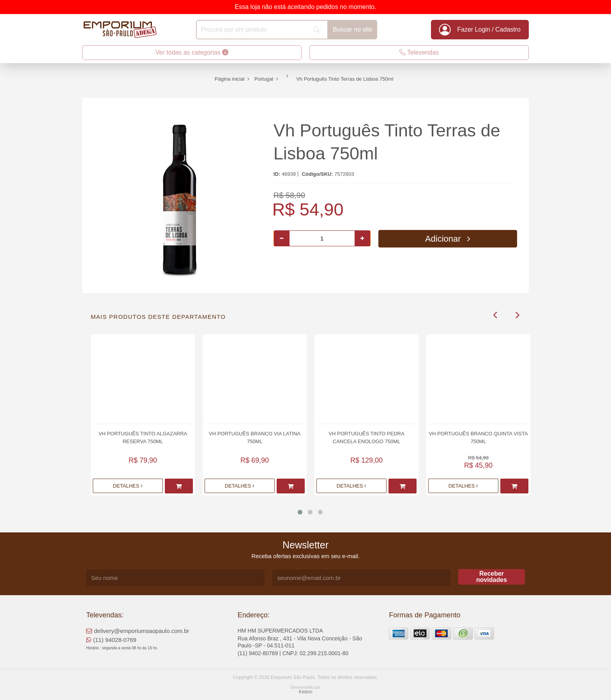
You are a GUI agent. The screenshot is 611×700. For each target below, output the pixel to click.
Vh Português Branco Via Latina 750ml (255, 437)
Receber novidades (492, 577)
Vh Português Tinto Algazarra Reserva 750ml (143, 437)
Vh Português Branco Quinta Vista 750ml (478, 437)
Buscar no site (352, 29)
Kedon (306, 692)
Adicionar (448, 239)
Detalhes (128, 486)
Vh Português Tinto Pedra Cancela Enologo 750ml (366, 437)
